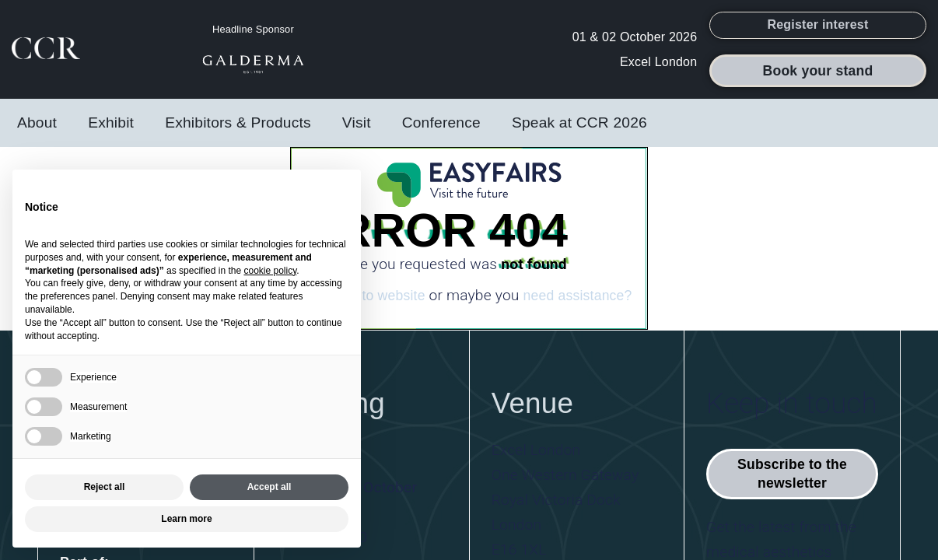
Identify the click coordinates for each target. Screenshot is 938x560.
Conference (441, 133)
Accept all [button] (269, 487)
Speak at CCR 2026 (579, 133)
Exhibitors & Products (238, 133)
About (37, 133)
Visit (357, 133)
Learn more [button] (186, 519)
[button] (818, 30)
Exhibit (111, 133)
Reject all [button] (105, 487)
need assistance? (577, 306)
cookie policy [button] (270, 271)
